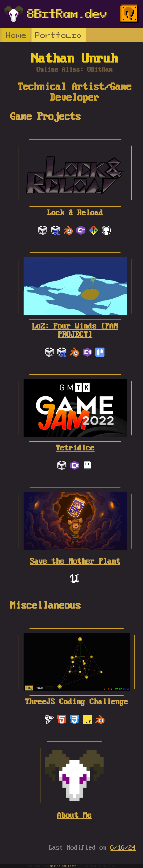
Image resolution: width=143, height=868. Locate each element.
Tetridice (75, 444)
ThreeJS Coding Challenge (76, 698)
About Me (75, 811)
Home (16, 35)
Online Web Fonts (63, 866)
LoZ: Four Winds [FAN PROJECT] (75, 326)
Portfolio (59, 35)
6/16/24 (123, 848)
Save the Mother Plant (75, 557)
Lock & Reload (75, 209)
